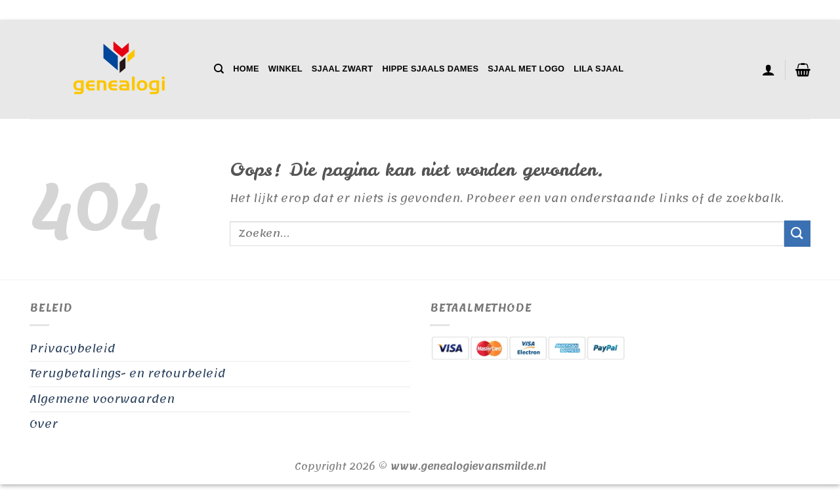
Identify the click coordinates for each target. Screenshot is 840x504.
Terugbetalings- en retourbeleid (128, 373)
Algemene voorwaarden (102, 399)
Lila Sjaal (598, 69)
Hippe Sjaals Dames (430, 69)
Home (246, 69)
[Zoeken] (219, 69)
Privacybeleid (73, 348)
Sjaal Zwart (343, 69)
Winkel (285, 69)
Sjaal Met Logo (526, 69)
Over (44, 424)
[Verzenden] (797, 233)
